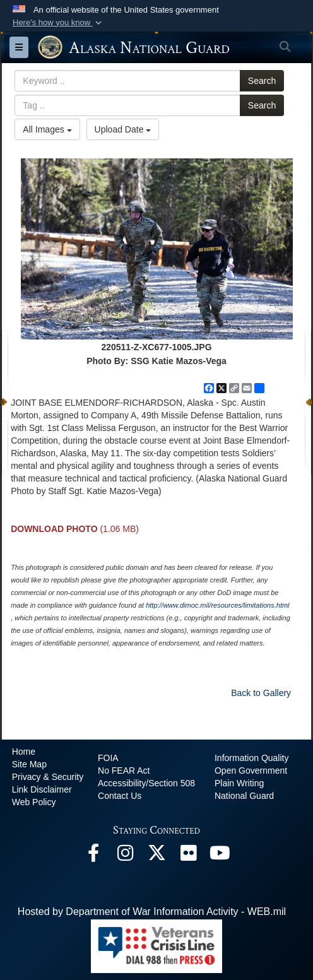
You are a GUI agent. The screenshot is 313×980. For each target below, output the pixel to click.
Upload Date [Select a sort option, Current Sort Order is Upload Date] (123, 129)
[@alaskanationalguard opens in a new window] (125, 856)
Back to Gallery (261, 693)
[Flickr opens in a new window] (188, 856)
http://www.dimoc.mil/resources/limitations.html (217, 605)
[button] (58, 23)
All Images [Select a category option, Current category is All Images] (47, 129)
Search (262, 81)
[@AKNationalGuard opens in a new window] (156, 856)
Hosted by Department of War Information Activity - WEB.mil (152, 912)
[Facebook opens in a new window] (93, 856)
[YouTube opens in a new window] (220, 856)
